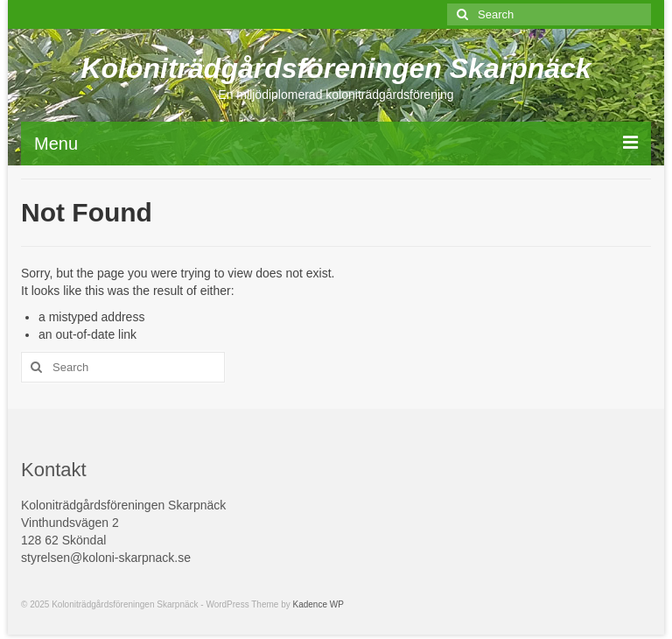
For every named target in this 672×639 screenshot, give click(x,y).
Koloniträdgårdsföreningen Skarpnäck (336, 68)
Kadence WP (318, 604)
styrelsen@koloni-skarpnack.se (106, 558)
